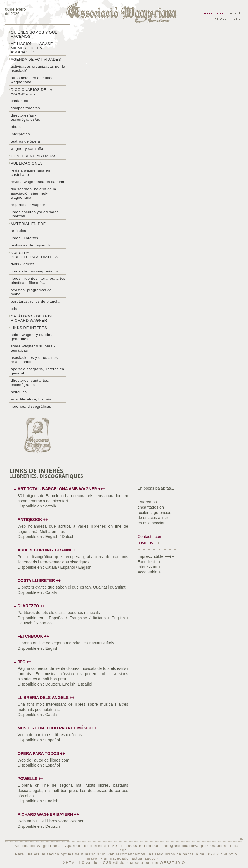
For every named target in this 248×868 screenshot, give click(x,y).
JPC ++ (24, 662)
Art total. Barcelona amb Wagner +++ (62, 489)
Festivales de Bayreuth (30, 245)
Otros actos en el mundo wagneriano (32, 80)
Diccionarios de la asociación (32, 92)
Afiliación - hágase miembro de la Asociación (32, 48)
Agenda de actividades (36, 59)
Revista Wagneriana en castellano (31, 172)
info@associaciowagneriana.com (194, 846)
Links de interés (29, 328)
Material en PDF (28, 224)
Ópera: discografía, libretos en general (38, 371)
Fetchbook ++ (33, 636)
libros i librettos (25, 238)
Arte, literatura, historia (31, 399)
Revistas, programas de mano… (31, 292)
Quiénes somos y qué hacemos (34, 34)
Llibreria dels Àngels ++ (46, 698)
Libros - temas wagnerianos (35, 271)
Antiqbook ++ (33, 520)
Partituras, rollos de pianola (35, 301)
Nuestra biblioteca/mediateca (34, 255)
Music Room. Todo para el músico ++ (58, 728)
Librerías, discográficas (31, 406)
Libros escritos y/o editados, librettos (35, 214)
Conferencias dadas (34, 156)
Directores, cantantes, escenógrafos (30, 383)
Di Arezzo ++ (31, 606)
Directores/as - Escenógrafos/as (26, 117)
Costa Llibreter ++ (39, 580)
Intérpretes (20, 134)
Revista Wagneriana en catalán (38, 182)
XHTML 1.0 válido (80, 863)
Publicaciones (27, 163)
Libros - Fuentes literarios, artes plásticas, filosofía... (38, 281)
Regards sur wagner (28, 205)
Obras (16, 127)
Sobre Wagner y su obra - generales (33, 337)
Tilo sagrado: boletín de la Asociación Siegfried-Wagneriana (34, 193)
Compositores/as (25, 108)
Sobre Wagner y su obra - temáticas (33, 348)
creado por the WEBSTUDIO (158, 863)
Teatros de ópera (26, 141)
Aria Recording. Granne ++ (48, 550)
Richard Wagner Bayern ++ (48, 814)
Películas (19, 392)
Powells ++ (30, 779)
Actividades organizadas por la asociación (38, 68)
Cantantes (20, 101)
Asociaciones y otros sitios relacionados (34, 360)
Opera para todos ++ (41, 753)
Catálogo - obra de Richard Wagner (32, 318)
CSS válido (114, 863)
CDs (14, 309)
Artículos (19, 231)
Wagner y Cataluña (27, 149)
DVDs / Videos (23, 264)
